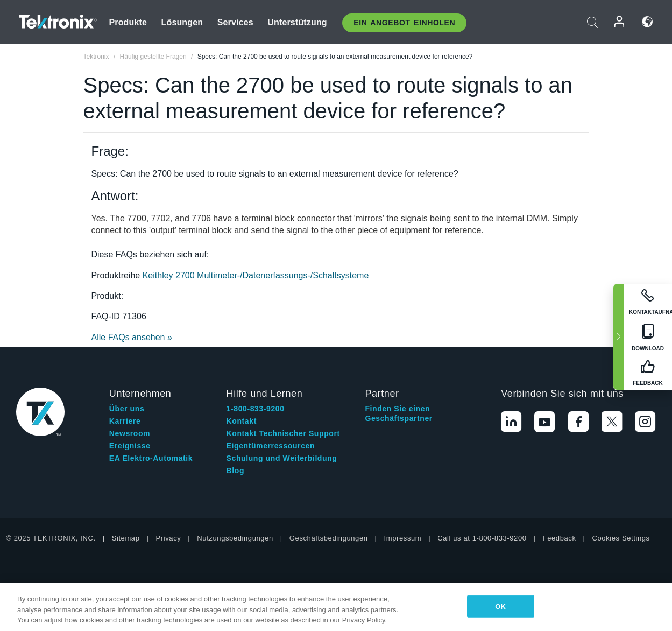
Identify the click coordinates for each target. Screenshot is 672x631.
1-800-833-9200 (256, 409)
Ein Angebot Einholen (404, 23)
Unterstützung (297, 22)
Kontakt (242, 421)
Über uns (127, 409)
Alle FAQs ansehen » (132, 337)
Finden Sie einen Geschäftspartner (399, 413)
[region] (336, 607)
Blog (236, 471)
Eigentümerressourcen (271, 446)
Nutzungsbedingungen (235, 538)
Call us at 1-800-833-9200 (482, 538)
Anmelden (620, 22)
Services (235, 22)
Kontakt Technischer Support (283, 433)
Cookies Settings (621, 538)
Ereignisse (130, 446)
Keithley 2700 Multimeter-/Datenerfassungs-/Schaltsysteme (256, 275)
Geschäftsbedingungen (329, 538)
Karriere (125, 421)
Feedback (560, 538)
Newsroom (130, 433)
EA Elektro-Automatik (151, 458)
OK (500, 606)
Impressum (403, 538)
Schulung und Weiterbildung (282, 458)
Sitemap (126, 538)
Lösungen (182, 22)
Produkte (128, 22)
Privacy (169, 538)
